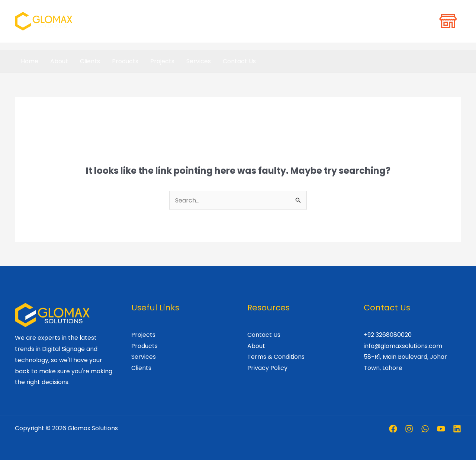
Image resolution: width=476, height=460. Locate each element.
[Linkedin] (457, 429)
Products (125, 61)
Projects (162, 61)
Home (30, 61)
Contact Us (239, 61)
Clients (90, 61)
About (59, 61)
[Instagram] (409, 429)
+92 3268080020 (388, 335)
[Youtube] (441, 429)
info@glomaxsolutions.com (403, 346)
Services (199, 61)
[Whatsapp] (425, 429)
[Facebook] (393, 429)
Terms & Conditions (276, 357)
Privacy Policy (267, 368)
